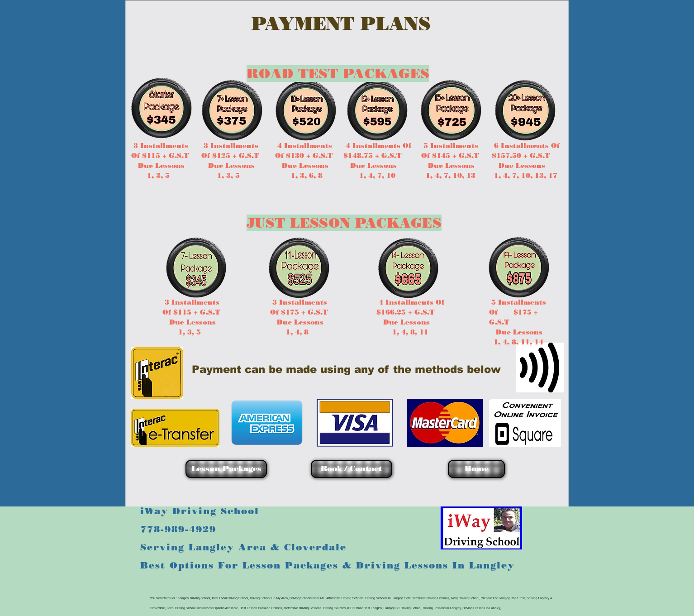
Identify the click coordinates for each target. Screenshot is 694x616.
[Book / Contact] (352, 469)
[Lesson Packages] (226, 469)
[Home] (476, 469)
